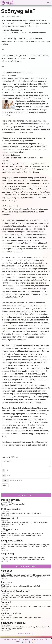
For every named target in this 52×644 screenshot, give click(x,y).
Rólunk (34, 639)
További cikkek (26, 634)
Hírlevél (41, 639)
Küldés (5, 485)
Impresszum (27, 639)
